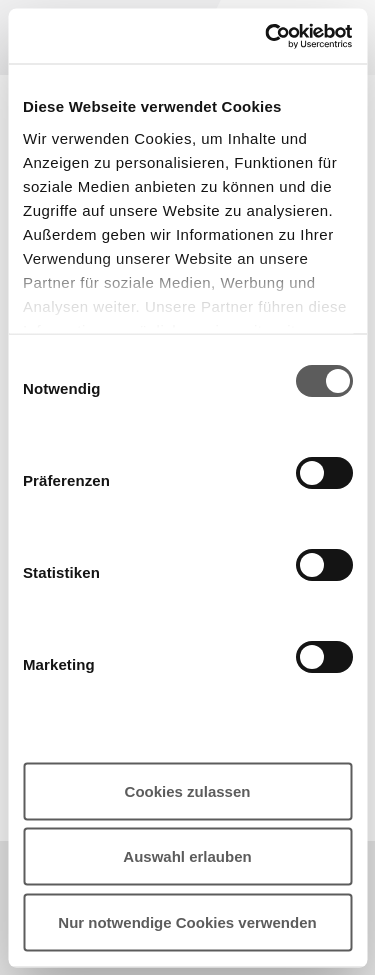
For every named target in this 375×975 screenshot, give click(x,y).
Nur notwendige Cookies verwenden (187, 921)
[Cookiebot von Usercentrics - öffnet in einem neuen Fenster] (267, 36)
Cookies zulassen (188, 790)
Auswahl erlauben (187, 856)
